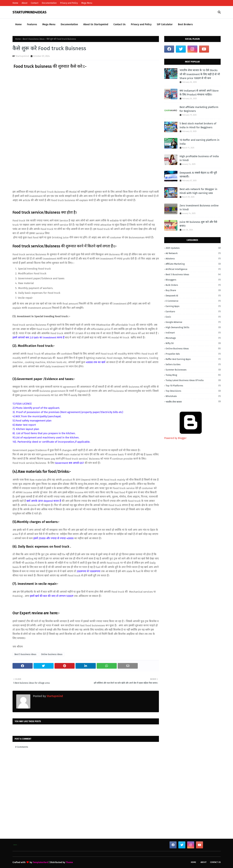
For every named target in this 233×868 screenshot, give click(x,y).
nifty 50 (193, 343)
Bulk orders (193, 285)
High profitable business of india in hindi (199, 158)
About (25, 3)
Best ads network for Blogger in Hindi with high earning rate (198, 191)
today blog (193, 375)
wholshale (193, 396)
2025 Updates (193, 248)
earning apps (193, 306)
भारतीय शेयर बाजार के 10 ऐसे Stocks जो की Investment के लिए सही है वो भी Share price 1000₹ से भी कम (200, 74)
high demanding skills (193, 327)
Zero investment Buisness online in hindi (199, 208)
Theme (69, 862)
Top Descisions (193, 391)
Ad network (193, 253)
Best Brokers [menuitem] (185, 24)
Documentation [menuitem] (69, 24)
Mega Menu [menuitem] (49, 24)
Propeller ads (193, 354)
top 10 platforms (193, 386)
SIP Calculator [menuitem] (165, 24)
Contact (35, 3)
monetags (193, 338)
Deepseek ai (193, 296)
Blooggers (193, 280)
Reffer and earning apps (193, 359)
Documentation (49, 3)
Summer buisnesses (193, 370)
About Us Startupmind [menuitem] (96, 24)
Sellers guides (193, 364)
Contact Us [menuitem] (119, 24)
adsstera (193, 259)
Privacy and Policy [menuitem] (141, 24)
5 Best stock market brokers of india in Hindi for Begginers (198, 126)
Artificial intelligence (193, 269)
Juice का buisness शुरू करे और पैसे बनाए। (198, 224)
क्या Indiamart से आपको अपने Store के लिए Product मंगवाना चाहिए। (199, 93)
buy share (193, 290)
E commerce (193, 301)
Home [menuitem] (18, 24)
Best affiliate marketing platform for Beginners (199, 109)
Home (15, 3)
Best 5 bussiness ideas (34, 39)
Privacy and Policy (69, 3)
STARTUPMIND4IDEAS (29, 12)
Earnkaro (193, 311)
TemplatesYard (40, 862)
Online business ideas (52, 654)
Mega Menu (87, 3)
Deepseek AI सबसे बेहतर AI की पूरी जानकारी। (198, 175)
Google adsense (193, 322)
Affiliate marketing (193, 264)
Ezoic (193, 317)
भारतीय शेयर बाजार (193, 402)
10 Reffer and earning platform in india (199, 142)
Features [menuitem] (32, 24)
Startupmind (22, 56)
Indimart (193, 333)
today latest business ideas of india (193, 380)
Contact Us (215, 862)
